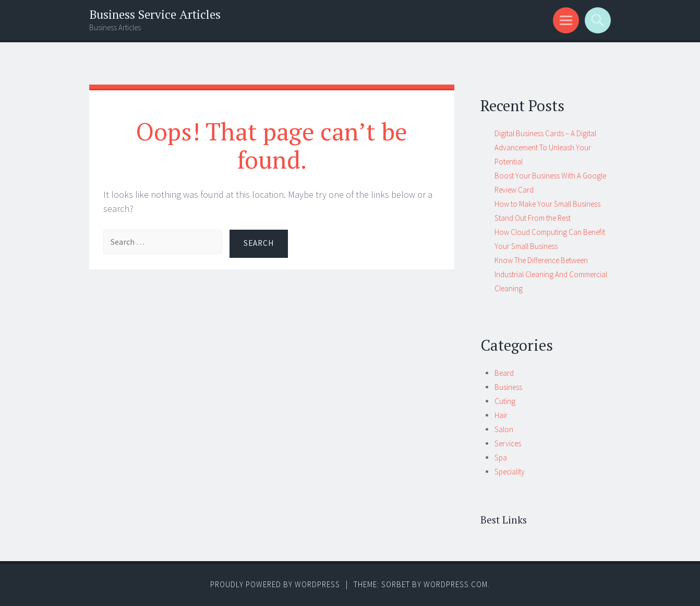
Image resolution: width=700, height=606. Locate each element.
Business (508, 387)
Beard (504, 373)
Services (508, 443)
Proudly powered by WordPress (275, 584)
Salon (504, 429)
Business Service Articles (155, 14)
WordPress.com (456, 584)
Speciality (510, 472)
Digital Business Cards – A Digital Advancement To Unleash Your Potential (545, 147)
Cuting (505, 401)
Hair (501, 415)
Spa (501, 458)
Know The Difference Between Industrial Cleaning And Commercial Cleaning (551, 274)
